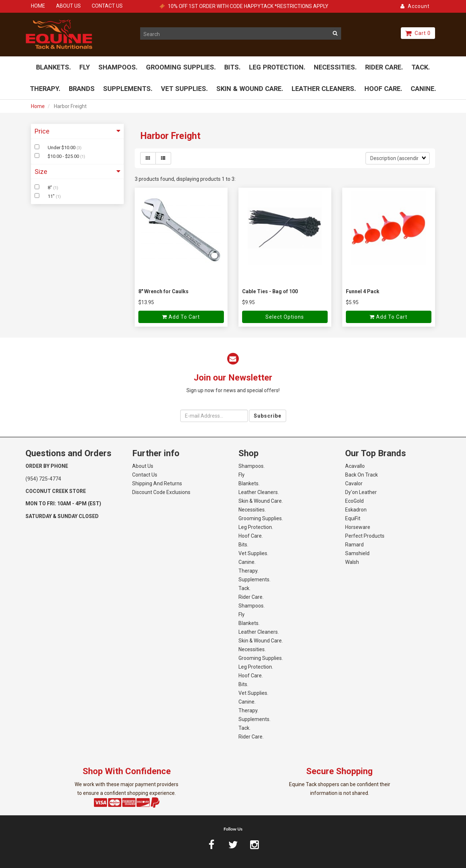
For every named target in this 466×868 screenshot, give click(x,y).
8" (50, 188)
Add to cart (181, 317)
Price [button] (77, 131)
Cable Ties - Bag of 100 (270, 291)
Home (38, 106)
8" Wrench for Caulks (163, 291)
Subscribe (268, 416)
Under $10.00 (62, 148)
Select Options (285, 317)
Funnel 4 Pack (363, 291)
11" (52, 196)
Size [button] (77, 172)
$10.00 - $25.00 (64, 156)
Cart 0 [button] (418, 33)
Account (415, 6)
